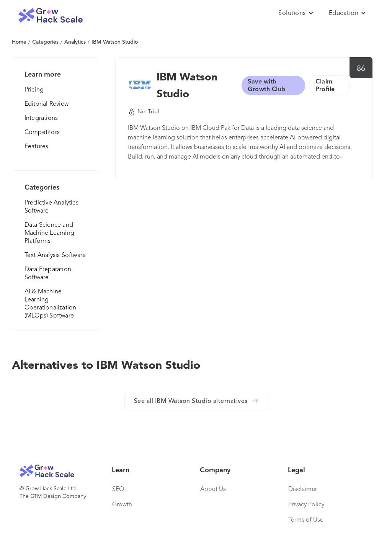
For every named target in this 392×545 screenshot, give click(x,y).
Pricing (34, 90)
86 (361, 69)
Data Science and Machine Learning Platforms (49, 233)
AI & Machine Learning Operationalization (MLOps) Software (51, 304)
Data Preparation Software (48, 274)
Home (19, 42)
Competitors (42, 133)
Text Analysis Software (55, 255)
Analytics (75, 42)
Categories (45, 42)
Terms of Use (306, 520)
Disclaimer (303, 489)
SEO (118, 489)
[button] (296, 13)
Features (37, 147)
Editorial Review (47, 104)
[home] (51, 16)
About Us (213, 489)
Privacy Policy (306, 505)
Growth (122, 505)
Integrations (41, 118)
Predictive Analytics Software (51, 207)
